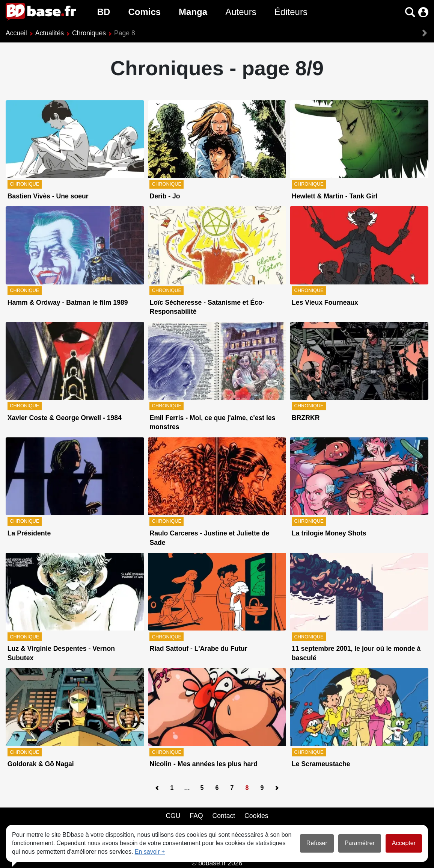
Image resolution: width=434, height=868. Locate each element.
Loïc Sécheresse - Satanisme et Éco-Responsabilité (207, 307)
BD (104, 12)
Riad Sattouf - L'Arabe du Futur (198, 649)
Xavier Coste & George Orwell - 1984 (65, 418)
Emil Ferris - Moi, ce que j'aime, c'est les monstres (212, 423)
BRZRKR (306, 418)
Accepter (404, 843)
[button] (410, 12)
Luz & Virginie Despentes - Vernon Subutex (61, 653)
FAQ (196, 816)
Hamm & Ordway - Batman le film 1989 (68, 302)
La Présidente (29, 533)
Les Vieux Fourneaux (325, 302)
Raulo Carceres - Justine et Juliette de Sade (209, 538)
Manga (193, 12)
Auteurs (241, 12)
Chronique (24, 184)
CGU (173, 816)
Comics (144, 12)
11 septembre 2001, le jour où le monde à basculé (356, 653)
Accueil (16, 33)
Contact (224, 816)
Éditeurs (291, 12)
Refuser (317, 843)
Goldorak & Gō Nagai (41, 764)
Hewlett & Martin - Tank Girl (335, 196)
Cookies (256, 816)
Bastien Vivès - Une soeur (48, 196)
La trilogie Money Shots (329, 533)
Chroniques (89, 33)
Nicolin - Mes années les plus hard (203, 764)
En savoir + (150, 852)
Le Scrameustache (321, 764)
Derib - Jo (165, 196)
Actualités (50, 33)
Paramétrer (360, 843)
